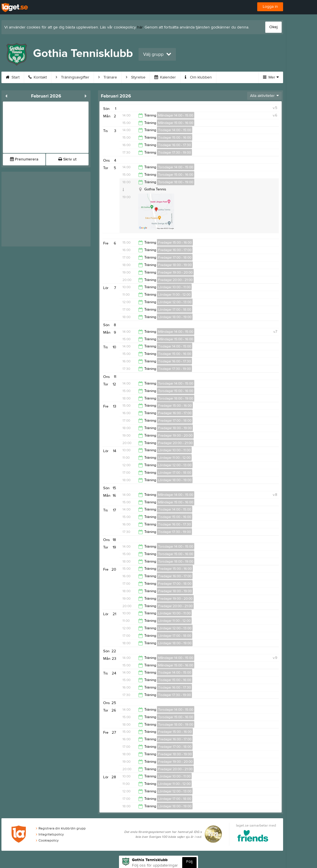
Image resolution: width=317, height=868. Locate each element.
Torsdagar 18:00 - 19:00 (176, 182)
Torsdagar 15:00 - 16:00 (176, 175)
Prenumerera (24, 159)
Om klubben (198, 77)
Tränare (108, 77)
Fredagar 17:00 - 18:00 (175, 257)
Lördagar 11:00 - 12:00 (174, 295)
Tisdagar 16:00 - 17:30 (174, 145)
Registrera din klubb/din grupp (61, 828)
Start (13, 77)
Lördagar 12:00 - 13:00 (175, 302)
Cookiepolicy (47, 840)
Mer (271, 77)
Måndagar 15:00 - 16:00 (176, 123)
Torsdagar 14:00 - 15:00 (176, 167)
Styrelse (136, 77)
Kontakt (38, 77)
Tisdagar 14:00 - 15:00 (175, 130)
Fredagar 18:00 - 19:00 (175, 265)
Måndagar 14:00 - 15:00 (176, 115)
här (140, 27)
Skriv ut (67, 159)
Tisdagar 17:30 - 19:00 (174, 152)
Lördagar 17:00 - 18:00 (175, 309)
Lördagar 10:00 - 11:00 (174, 287)
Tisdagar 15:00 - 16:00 (175, 137)
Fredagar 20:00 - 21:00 (175, 280)
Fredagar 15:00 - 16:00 (175, 242)
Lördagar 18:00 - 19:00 (175, 317)
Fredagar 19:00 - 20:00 (175, 272)
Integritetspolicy (50, 834)
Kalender (165, 77)
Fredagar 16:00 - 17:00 (175, 250)
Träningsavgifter (73, 77)
